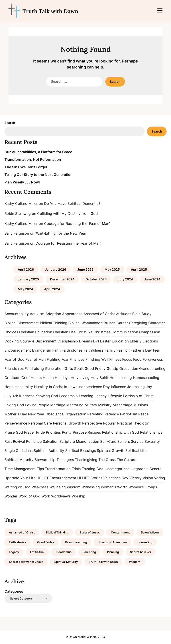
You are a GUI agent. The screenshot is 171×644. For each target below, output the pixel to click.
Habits (36, 378)
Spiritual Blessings (80, 451)
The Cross (107, 460)
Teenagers (65, 460)
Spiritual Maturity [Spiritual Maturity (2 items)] (66, 562)
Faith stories (72, 350)
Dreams (85, 341)
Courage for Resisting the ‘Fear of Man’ (77, 223)
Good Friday (95, 368)
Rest (8, 441)
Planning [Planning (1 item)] (113, 552)
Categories (14, 591)
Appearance (72, 314)
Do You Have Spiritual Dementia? (72, 203)
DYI (96, 341)
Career (122, 323)
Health (48, 378)
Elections (150, 341)
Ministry (105, 405)
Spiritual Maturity (19, 460)
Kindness (27, 396)
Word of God (29, 496)
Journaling (136, 387)
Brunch (110, 323)
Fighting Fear (58, 359)
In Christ (56, 387)
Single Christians (18, 451)
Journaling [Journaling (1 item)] (145, 542)
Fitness (115, 359)
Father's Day (141, 350)
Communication (125, 332)
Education (120, 341)
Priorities (53, 432)
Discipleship (68, 341)
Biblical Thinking (54, 323)
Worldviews (61, 496)
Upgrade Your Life (20, 478)
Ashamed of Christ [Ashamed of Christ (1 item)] (22, 532)
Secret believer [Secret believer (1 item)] (141, 552)
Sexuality (152, 441)
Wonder (11, 496)
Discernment (46, 341)
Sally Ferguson (17, 233)
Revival (19, 441)
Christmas (102, 332)
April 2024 (52, 289)
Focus (127, 359)
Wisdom (74, 487)
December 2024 (62, 279)
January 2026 (56, 269)
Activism (37, 314)
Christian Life (64, 332)
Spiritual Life (136, 451)
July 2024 (125, 279)
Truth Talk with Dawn (50, 11)
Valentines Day (116, 478)
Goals (79, 368)
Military (91, 405)
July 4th (11, 396)
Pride (40, 432)
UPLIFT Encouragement (56, 478)
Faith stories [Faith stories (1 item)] (17, 542)
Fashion (123, 350)
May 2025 (112, 269)
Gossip (112, 368)
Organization (75, 414)
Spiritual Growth (111, 451)
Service (137, 441)
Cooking (12, 341)
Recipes (94, 432)
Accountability (17, 314)
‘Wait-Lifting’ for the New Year (61, 233)
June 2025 (85, 269)
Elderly (136, 341)
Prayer (30, 432)
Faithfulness (94, 350)
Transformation (58, 469)
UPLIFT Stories (90, 478)
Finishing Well (97, 359)
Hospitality (24, 387)
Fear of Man (36, 359)
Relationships (151, 432)
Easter (105, 341)
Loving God (14, 405)
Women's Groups (143, 487)
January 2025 (28, 279)
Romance (34, 441)
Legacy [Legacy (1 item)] (14, 552)
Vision (148, 478)
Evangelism (42, 350)
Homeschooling (146, 378)
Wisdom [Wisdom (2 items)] (135, 562)
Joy (149, 387)
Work (46, 496)
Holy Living (80, 378)
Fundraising (34, 368)
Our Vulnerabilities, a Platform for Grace (38, 152)
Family (110, 350)
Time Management (20, 469)
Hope (9, 387)
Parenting (95, 414)
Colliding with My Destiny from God (67, 213)
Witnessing (91, 487)
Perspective (92, 423)
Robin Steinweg (18, 213)
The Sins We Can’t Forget (26, 167)
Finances (77, 359)
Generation (54, 368)
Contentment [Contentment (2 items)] (120, 532)
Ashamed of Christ (99, 314)
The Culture (126, 460)
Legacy (101, 396)
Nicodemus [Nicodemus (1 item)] (63, 552)
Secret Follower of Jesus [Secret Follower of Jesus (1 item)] (26, 562)
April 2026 (26, 269)
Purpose (80, 432)
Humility (41, 387)
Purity (67, 432)
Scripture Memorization (79, 441)
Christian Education (36, 332)
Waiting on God (17, 487)
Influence (118, 387)
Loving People (37, 405)
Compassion (150, 332)
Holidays (62, 378)
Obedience (54, 414)
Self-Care (108, 441)
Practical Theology (133, 423)
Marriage (58, 405)
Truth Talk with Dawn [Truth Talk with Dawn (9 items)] (103, 562)
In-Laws (71, 387)
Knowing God (47, 396)
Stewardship (45, 460)
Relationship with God (120, 432)
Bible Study (142, 314)
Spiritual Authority (49, 451)
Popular (110, 423)
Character (157, 323)
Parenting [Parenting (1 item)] (89, 552)
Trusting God (93, 469)
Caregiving (138, 323)
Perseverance (16, 423)
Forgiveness (153, 359)
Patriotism (129, 414)
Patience (112, 414)
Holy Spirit (100, 378)
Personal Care (40, 423)
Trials (76, 469)
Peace (143, 414)
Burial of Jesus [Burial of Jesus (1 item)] (90, 532)
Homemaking (121, 378)
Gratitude (12, 378)
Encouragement (18, 350)
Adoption (53, 314)
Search (10, 123)
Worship (78, 496)
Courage (27, 341)
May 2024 (25, 289)
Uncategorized (117, 469)
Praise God (14, 432)
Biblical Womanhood (85, 323)
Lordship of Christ (138, 396)
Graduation (129, 368)
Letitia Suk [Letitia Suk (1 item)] (37, 552)
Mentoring (75, 405)
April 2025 (139, 269)
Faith (56, 350)
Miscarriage (122, 405)
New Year (36, 414)
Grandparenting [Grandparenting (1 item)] (76, 542)
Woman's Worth (114, 487)
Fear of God (14, 359)
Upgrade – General (147, 469)
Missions (141, 405)
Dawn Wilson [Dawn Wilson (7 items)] (150, 532)
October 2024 (96, 279)
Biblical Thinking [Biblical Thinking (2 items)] (57, 532)
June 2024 (152, 279)
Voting (160, 478)
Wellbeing (58, 487)
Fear (157, 350)
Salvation (51, 441)
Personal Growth (67, 423)
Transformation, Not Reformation (33, 159)
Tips (40, 469)
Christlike (84, 332)
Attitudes (124, 314)
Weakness (40, 487)
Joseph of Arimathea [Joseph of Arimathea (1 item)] (112, 542)
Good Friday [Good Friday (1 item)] (46, 542)
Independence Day (94, 387)
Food (137, 359)
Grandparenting (152, 368)
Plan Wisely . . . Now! (22, 182)
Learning (86, 396)
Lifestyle (115, 396)
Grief (25, 378)
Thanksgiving (86, 460)
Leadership (68, 396)
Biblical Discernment (22, 323)
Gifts (69, 368)
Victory (135, 478)
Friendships (14, 368)
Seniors (124, 441)
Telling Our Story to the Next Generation (39, 175)
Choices (11, 332)
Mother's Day (16, 414)
